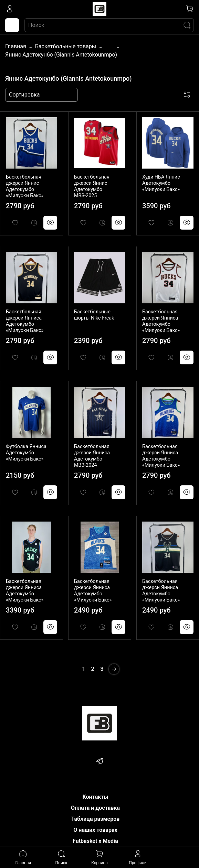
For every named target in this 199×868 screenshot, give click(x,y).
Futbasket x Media (95, 841)
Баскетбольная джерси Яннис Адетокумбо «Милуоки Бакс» (25, 186)
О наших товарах (95, 830)
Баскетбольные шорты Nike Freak (94, 315)
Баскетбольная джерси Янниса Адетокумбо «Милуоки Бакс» (25, 321)
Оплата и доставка (95, 808)
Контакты (95, 797)
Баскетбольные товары (66, 46)
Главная (16, 46)
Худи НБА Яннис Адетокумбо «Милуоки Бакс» (161, 183)
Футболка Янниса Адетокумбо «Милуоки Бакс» (26, 453)
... (109, 47)
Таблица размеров (96, 819)
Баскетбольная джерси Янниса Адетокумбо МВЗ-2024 (92, 456)
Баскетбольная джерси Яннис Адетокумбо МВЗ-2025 (92, 186)
